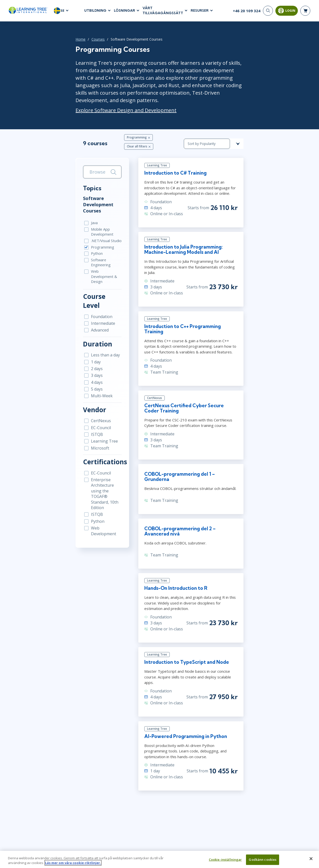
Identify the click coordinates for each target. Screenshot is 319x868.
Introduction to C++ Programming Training (190, 310)
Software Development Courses (76, 184)
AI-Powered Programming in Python (182, 698)
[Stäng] (311, 861)
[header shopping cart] (305, 12)
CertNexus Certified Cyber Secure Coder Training (201, 386)
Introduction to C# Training (171, 158)
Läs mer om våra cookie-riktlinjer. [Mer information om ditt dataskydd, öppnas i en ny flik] (73, 865)
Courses (65, 42)
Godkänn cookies (263, 862)
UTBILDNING (95, 12)
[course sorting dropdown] (247, 129)
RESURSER (200, 12)
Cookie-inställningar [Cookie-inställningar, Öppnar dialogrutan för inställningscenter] (225, 862)
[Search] (268, 12)
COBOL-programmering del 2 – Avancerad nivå (197, 502)
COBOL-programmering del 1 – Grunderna (190, 451)
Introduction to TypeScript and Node (183, 628)
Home (47, 42)
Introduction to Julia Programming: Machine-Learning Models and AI (192, 237)
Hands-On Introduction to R (171, 558)
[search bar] (80, 155)
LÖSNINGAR (124, 12)
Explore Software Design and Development (93, 99)
